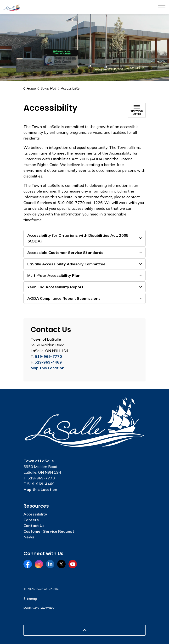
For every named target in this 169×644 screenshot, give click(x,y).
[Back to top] (84, 630)
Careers (31, 520)
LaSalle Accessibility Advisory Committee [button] (66, 264)
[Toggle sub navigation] (137, 110)
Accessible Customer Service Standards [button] (65, 252)
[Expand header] (162, 7)
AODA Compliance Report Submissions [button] (64, 298)
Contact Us (34, 526)
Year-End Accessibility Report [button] (55, 287)
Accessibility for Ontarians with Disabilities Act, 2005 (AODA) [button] (78, 238)
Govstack (47, 608)
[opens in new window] (109, 153)
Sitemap (30, 599)
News (29, 537)
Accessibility (35, 514)
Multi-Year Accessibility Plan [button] (54, 275)
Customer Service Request (49, 531)
